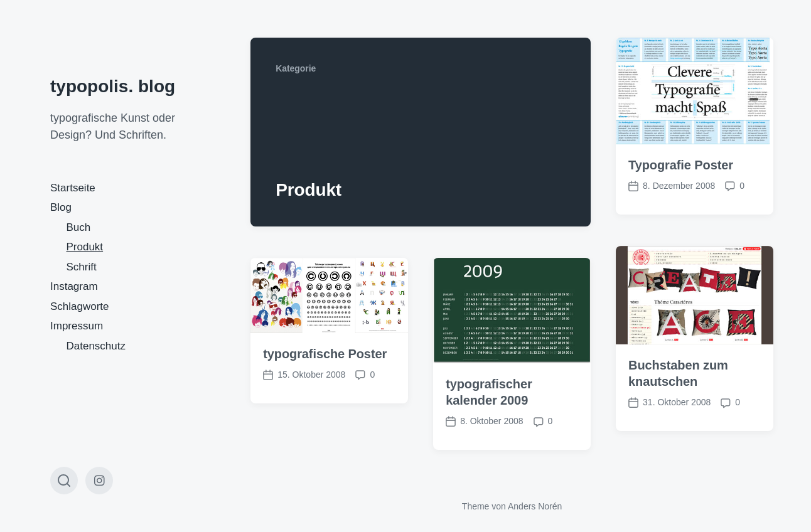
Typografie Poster (681, 165)
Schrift (82, 267)
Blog (61, 207)
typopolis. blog (113, 86)
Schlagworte (80, 306)
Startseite (73, 188)
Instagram (74, 286)
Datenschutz (96, 346)
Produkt (85, 247)
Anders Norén (535, 506)
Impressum (77, 326)
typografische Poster (325, 354)
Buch (79, 227)
